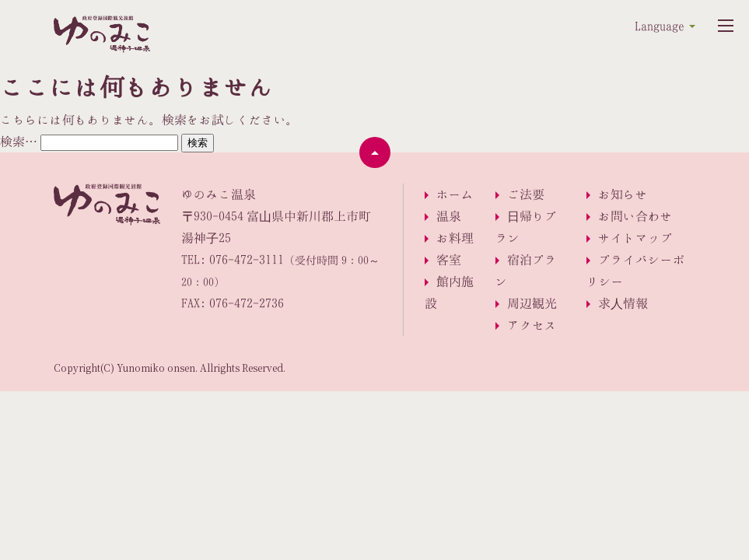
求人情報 (623, 303)
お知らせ (623, 194)
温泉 (449, 216)
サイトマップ (635, 238)
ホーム (455, 194)
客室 (449, 260)
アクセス (532, 325)
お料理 (455, 238)
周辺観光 (532, 303)
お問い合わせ (635, 216)
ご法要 (526, 194)
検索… (19, 142)
